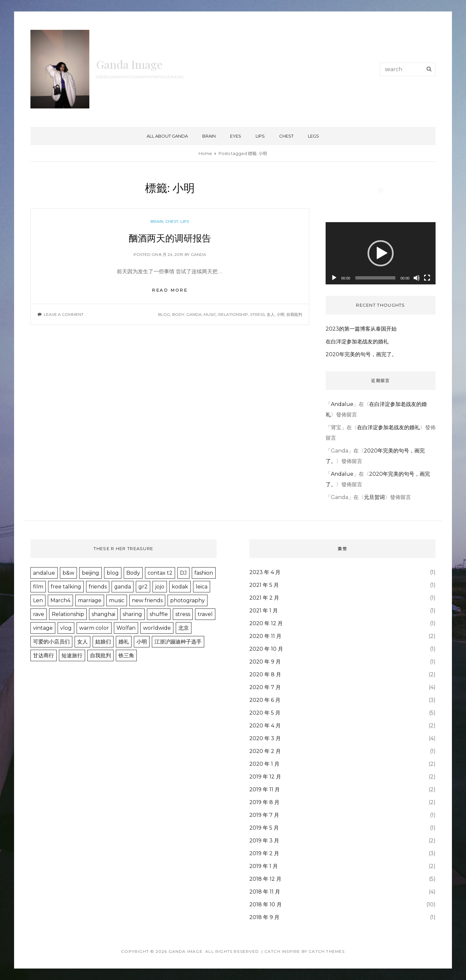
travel (205, 614)
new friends (147, 600)
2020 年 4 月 (265, 726)
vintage (43, 628)
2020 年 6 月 (265, 700)
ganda (198, 254)
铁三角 (126, 655)
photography (188, 600)
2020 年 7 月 (265, 687)
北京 (184, 628)
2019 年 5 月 (264, 828)
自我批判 (294, 314)
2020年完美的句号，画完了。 (361, 354)
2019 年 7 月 (264, 815)
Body (178, 314)
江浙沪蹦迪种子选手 (178, 642)
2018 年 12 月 (265, 879)
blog (164, 314)
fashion (204, 573)
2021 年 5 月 (264, 585)
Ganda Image (129, 64)
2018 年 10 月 (266, 904)
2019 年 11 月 (265, 789)
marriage (90, 600)
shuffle (159, 614)
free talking (66, 587)
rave (39, 614)
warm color (94, 628)
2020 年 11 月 (265, 636)
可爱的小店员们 (51, 642)
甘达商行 (44, 655)
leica (202, 587)
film (38, 587)
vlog (66, 628)
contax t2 (160, 573)
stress (257, 314)
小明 (280, 314)
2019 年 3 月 (264, 841)
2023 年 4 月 (265, 572)
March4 (60, 600)
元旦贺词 (374, 497)
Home (205, 153)
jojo (160, 587)
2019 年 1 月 (264, 866)
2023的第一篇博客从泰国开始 (361, 329)
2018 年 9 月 (264, 917)
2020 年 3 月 (265, 738)
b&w (68, 573)
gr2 (143, 587)
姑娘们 (103, 642)
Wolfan (126, 628)
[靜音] (417, 278)
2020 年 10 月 (266, 649)
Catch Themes (327, 951)
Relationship (233, 314)
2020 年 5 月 (265, 713)
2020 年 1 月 (264, 764)
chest (286, 136)
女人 (271, 314)
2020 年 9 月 (265, 662)
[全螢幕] (427, 278)
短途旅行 (72, 655)
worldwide (157, 628)
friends (98, 587)
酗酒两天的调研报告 (170, 238)
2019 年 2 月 (264, 853)
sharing (132, 614)
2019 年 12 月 (265, 777)
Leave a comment (64, 314)
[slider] (375, 278)
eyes (236, 136)
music (210, 314)
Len (38, 600)
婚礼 (124, 642)
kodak (180, 587)
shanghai (103, 614)
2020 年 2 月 (265, 751)
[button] (381, 253)
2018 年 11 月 (265, 892)
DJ (183, 573)
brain (209, 136)
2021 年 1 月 (264, 611)
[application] (381, 253)
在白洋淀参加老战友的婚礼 (357, 342)
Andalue (342, 404)
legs (314, 136)
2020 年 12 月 (266, 623)
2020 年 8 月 (265, 674)
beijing (90, 573)
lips (260, 136)
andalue (44, 573)
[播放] (334, 278)
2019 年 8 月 (264, 802)
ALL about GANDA (167, 136)
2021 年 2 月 (264, 598)
